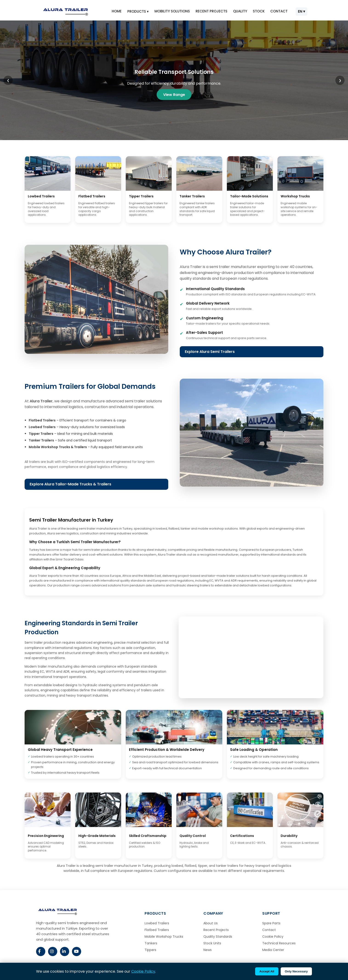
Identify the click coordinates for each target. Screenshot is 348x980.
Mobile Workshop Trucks (164, 937)
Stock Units (212, 943)
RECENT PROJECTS (211, 11)
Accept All (267, 971)
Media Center (273, 950)
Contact (269, 930)
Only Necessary (296, 971)
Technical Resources (279, 943)
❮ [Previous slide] (8, 80)
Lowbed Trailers (157, 923)
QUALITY (240, 11)
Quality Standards (218, 937)
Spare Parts (271, 923)
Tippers (150, 950)
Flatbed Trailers (157, 930)
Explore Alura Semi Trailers (210, 352)
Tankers (151, 943)
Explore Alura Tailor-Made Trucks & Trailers (70, 484)
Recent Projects (216, 930)
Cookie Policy (273, 937)
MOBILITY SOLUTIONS (172, 11)
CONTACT (279, 11)
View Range (174, 94)
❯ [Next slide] (340, 80)
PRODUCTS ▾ (138, 11)
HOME (117, 11)
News (208, 950)
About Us (211, 923)
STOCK (259, 11)
